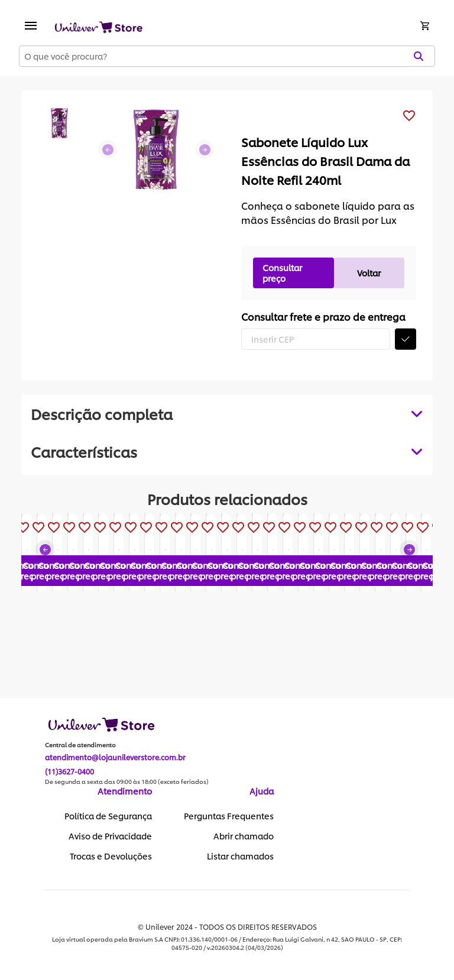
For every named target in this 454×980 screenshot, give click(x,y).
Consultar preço (282, 273)
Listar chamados (240, 857)
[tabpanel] (227, 451)
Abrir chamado (244, 836)
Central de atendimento (80, 745)
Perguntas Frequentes (229, 816)
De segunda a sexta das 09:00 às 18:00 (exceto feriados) (127, 782)
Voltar (369, 273)
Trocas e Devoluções (111, 857)
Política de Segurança (108, 816)
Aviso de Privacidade (110, 836)
